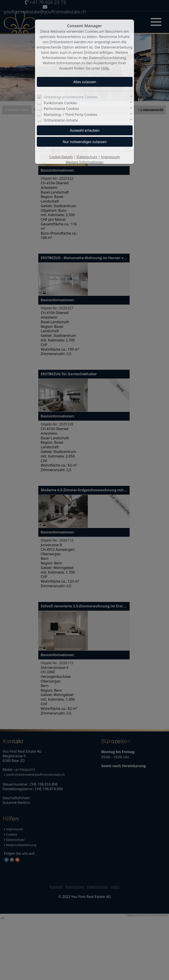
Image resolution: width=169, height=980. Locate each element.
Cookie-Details (61, 157)
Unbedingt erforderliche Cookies (71, 97)
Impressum (110, 157)
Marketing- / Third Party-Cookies (71, 115)
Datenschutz (87, 157)
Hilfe (105, 68)
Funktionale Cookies (60, 103)
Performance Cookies (62, 109)
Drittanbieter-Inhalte (61, 120)
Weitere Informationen (84, 162)
